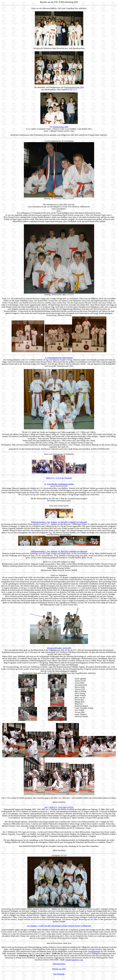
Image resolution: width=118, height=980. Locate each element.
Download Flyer (59, 964)
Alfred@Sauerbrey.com (74, 960)
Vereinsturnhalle (94, 951)
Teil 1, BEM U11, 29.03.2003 (55, 807)
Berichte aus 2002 (59, 969)
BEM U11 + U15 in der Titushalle (59, 478)
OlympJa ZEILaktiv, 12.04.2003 (59, 648)
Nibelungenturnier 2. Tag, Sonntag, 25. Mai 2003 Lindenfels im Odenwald (59, 522)
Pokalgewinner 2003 (61, 127)
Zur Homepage (59, 974)
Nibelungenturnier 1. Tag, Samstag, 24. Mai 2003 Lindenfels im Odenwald (59, 551)
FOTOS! (70, 807)
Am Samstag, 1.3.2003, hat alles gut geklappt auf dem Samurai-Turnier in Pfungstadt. (59, 926)
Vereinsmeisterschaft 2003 (74, 87)
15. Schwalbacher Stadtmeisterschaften (59, 484)
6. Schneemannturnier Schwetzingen (59, 358)
